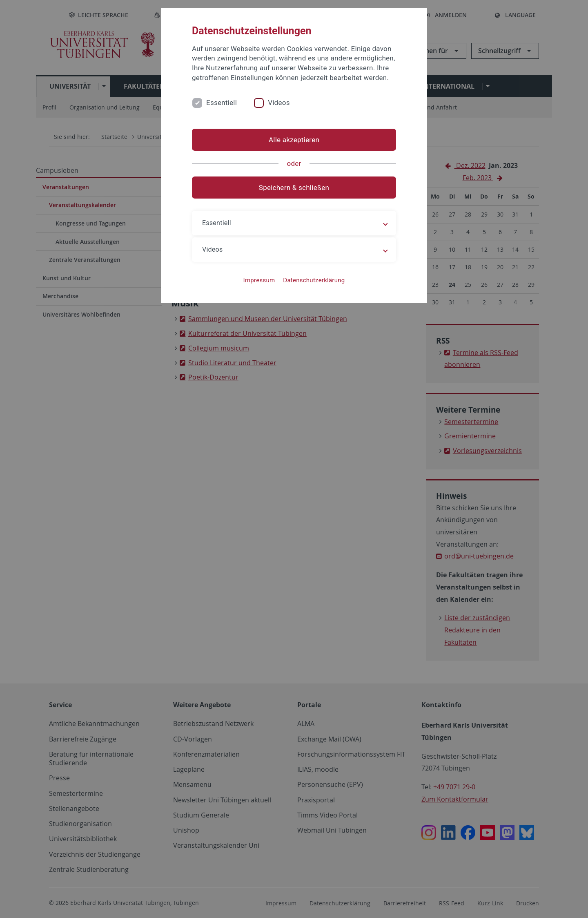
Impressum (259, 280)
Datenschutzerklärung (314, 280)
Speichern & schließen (294, 188)
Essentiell (222, 103)
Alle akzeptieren (294, 140)
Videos (279, 103)
